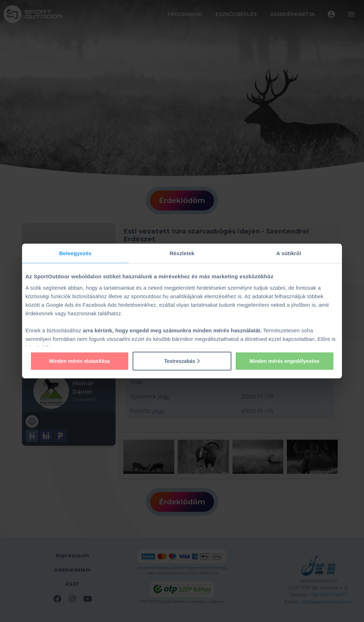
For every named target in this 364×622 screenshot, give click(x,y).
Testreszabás (182, 361)
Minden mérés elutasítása (79, 361)
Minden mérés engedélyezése (285, 361)
